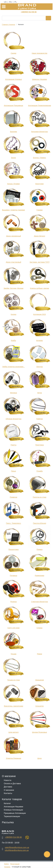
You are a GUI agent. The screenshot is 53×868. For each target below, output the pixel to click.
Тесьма (13, 654)
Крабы (14, 341)
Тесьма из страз (13, 680)
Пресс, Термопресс (13, 523)
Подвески (14, 497)
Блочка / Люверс (40, 158)
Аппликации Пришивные (14, 106)
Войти (6, 864)
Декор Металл (40, 236)
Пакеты (14, 445)
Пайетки (40, 419)
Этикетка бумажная (13, 758)
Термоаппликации (12, 816)
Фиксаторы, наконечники (13, 706)
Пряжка (40, 549)
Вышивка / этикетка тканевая (14, 210)
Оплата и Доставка (12, 784)
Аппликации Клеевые (13, 79)
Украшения (39, 680)
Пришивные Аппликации (15, 813)
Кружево (40, 341)
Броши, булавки (13, 184)
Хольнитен (40, 706)
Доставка (8, 787)
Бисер (14, 158)
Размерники (40, 576)
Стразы (39, 628)
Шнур (40, 758)
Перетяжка (40, 445)
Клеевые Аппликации (13, 810)
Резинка (13, 602)
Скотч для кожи (13, 628)
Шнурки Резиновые (39, 732)
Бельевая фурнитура (40, 132)
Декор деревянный (13, 236)
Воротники (39, 184)
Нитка (40, 393)
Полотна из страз (40, 497)
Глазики (40, 210)
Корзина (7, 867)
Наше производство (40, 53)
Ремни (40, 654)
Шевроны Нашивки (40, 79)
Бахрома (13, 132)
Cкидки (13, 53)
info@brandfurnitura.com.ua (17, 850)
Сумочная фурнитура (40, 602)
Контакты (8, 793)
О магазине (9, 790)
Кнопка (13, 314)
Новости (8, 780)
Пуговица (13, 576)
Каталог (7, 803)
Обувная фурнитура (13, 419)
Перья (13, 471)
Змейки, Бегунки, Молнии (13, 288)
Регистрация (15, 864)
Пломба (40, 471)
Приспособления (40, 523)
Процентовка (13, 549)
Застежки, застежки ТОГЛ (40, 262)
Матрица (13, 393)
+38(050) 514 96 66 (29, 12)
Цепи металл (13, 732)
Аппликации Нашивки (13, 807)
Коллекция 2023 (39, 314)
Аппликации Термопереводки (40, 106)
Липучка (40, 367)
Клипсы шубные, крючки (40, 288)
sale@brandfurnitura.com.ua (17, 847)
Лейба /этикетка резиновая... (13, 367)
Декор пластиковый (13, 262)
